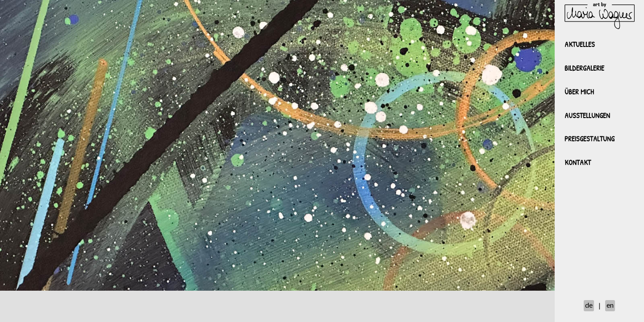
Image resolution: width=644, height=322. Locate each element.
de (589, 305)
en (610, 305)
